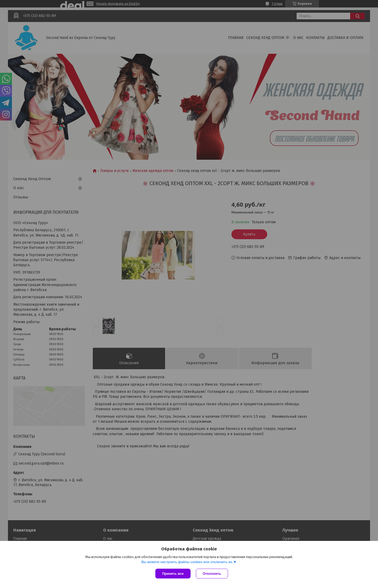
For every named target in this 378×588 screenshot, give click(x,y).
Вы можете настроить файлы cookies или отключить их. (187, 562)
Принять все (173, 574)
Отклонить (212, 574)
